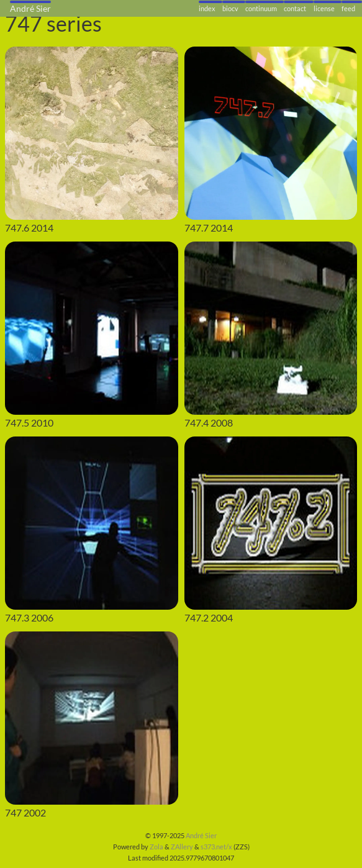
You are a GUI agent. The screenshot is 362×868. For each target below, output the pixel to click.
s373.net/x (216, 847)
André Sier (201, 835)
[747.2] (271, 523)
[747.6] (92, 133)
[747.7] (271, 133)
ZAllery (182, 847)
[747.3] (92, 523)
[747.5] (92, 328)
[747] (92, 718)
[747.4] (271, 328)
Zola (156, 847)
